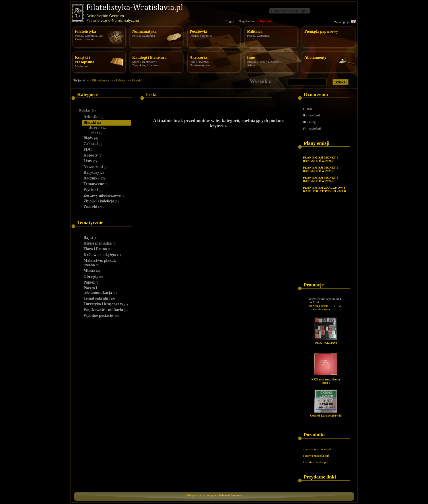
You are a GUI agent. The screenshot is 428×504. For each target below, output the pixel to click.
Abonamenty (315, 57)
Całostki (93, 144)
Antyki (251, 62)
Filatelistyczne (199, 62)
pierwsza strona (319, 306)
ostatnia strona (321, 309)
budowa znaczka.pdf (316, 456)
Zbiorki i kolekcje (101, 201)
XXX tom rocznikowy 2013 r (326, 381)
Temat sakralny (99, 298)
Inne (251, 57)
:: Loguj (228, 21)
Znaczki (94, 207)
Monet (136, 62)
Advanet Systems (230, 495)
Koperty (93, 155)
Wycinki (93, 190)
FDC (90, 150)
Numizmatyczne (200, 65)
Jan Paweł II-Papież (89, 37)
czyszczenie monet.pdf (317, 449)
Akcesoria (198, 57)
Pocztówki (198, 31)
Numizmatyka (144, 31)
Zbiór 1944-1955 (326, 343)
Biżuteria (263, 62)
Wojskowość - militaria (106, 310)
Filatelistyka (85, 31)
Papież (92, 282)
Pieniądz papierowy (321, 31)
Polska (79, 36)
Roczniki (94, 178)
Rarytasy (94, 172)
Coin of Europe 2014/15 (326, 415)
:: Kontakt (264, 21)
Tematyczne (96, 184)
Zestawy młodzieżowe (104, 195)
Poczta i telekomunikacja (100, 290)
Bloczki (137, 80)
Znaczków (139, 65)
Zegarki (275, 62)
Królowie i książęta (102, 255)
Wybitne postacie (101, 316)
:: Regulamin (245, 21)
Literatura (153, 65)
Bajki (91, 238)
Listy (90, 161)
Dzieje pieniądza (100, 243)
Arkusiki (93, 117)
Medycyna (81, 66)
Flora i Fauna (98, 249)
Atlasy (251, 65)
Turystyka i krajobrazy (106, 304)
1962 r (96, 133)
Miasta (92, 271)
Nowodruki (96, 167)
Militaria (255, 31)
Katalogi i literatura (149, 57)
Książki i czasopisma (85, 60)
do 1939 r (98, 128)
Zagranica (91, 36)
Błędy (91, 138)
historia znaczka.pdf (316, 462)
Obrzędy (93, 277)
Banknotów (149, 62)
